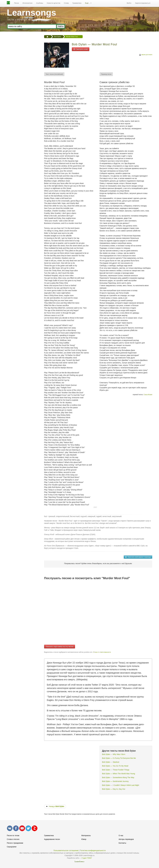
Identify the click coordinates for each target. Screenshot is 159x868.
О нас (121, 835)
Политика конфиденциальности (93, 850)
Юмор (84, 839)
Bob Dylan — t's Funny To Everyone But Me (119, 758)
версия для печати (146, 55)
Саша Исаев (148, 395)
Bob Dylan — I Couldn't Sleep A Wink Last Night (120, 785)
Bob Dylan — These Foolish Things (116, 770)
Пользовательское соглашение (66, 850)
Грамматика (77, 3)
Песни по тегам (13, 835)
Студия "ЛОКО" (87, 858)
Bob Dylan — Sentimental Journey (115, 781)
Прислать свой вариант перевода (138, 557)
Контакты (122, 843)
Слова (66, 3)
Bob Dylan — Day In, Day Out (114, 789)
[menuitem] (17, 3)
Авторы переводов (126, 839)
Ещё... (88, 3)
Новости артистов (54, 3)
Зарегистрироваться (143, 3)
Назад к (55, 806)
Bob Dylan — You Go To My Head (115, 766)
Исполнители (28, 3)
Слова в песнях (13, 839)
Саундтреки (12, 847)
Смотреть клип (81, 49)
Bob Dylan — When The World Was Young (118, 774)
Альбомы (40, 3)
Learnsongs (31, 13)
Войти (129, 3)
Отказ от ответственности (102, 652)
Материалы (86, 835)
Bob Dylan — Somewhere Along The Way (118, 777)
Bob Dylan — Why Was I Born (114, 754)
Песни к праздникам (15, 843)
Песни (17, 3)
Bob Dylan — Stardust (111, 762)
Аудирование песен (52, 839)
